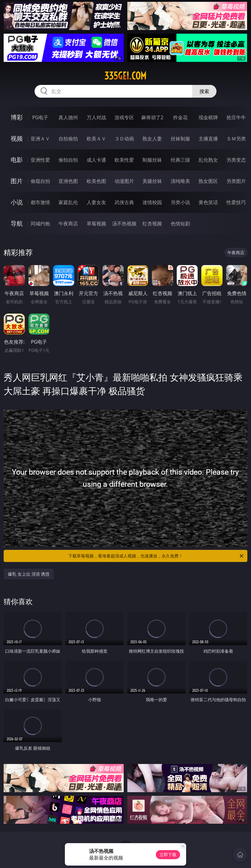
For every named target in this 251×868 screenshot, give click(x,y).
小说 (17, 202)
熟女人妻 (152, 139)
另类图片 (236, 181)
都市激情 (40, 202)
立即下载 (168, 855)
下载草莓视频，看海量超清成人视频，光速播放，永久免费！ (156, 556)
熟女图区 (208, 181)
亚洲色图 (68, 181)
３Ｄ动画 (124, 139)
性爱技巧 (236, 202)
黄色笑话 (208, 202)
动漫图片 (124, 181)
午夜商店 (68, 224)
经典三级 (180, 160)
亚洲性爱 (40, 160)
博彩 (17, 117)
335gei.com (125, 76)
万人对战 (96, 117)
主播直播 (208, 139)
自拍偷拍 (68, 139)
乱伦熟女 (208, 160)
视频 (17, 138)
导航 (17, 223)
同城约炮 (40, 224)
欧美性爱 (124, 160)
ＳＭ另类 (236, 139)
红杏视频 (152, 224)
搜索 (204, 91)
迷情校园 (152, 202)
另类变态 (236, 160)
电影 (17, 160)
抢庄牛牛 (236, 117)
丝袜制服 (180, 139)
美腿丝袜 (152, 181)
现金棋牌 (208, 117)
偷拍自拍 (68, 160)
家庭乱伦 (68, 202)
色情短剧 (180, 224)
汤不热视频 (124, 224)
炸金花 (180, 117)
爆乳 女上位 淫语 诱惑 (29, 574)
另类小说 (180, 202)
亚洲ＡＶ (40, 139)
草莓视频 (96, 224)
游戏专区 (124, 117)
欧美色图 (96, 181)
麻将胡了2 (152, 117)
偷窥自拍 (40, 181)
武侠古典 (124, 202)
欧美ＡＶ (96, 139)
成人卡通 (96, 160)
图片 (17, 181)
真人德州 (68, 117)
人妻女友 (96, 202)
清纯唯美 (180, 181)
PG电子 (40, 117)
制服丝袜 (152, 160)
